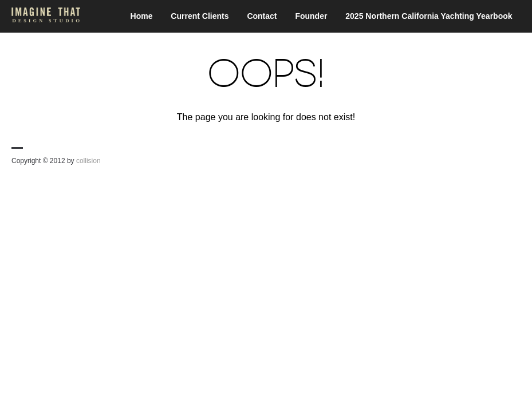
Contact (262, 16)
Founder (311, 16)
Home (142, 16)
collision (88, 161)
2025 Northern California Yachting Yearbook (429, 16)
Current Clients (200, 16)
